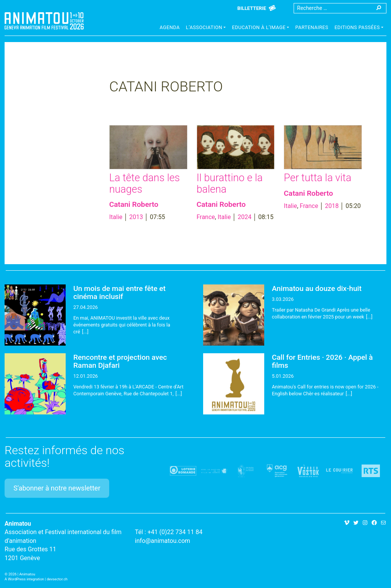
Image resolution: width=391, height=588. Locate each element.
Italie (116, 217)
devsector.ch (57, 579)
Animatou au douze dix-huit (317, 288)
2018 (332, 206)
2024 (244, 217)
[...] (85, 332)
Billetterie (252, 8)
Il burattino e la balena (230, 184)
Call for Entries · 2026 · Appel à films (322, 361)
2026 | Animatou (22, 574)
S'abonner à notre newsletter (57, 488)
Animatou (44, 21)
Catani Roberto (134, 204)
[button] (206, 28)
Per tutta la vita (317, 178)
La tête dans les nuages (145, 184)
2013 (136, 217)
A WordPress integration (24, 579)
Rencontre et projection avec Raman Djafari (120, 361)
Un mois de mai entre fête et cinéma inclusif (120, 292)
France (206, 217)
